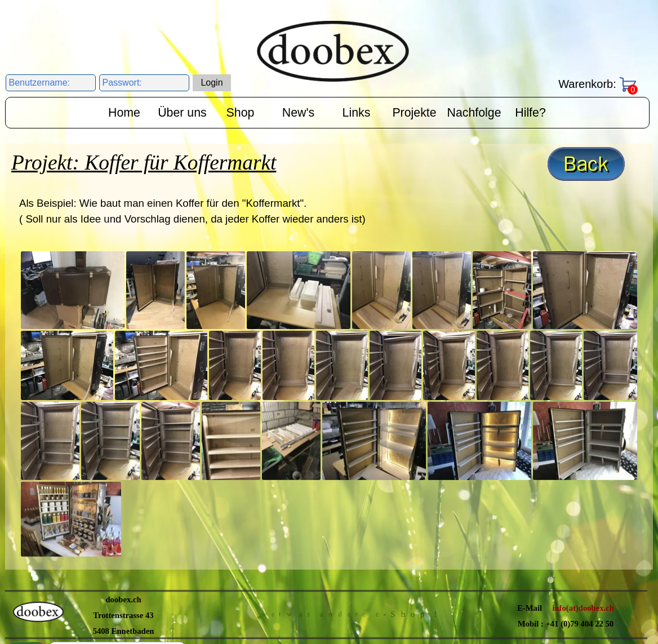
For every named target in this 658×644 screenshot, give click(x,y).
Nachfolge (474, 113)
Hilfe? (530, 113)
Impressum (411, 500)
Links (357, 113)
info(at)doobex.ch (583, 458)
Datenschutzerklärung (321, 501)
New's (298, 113)
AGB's (229, 501)
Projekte (414, 113)
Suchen (26, 501)
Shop (241, 113)
